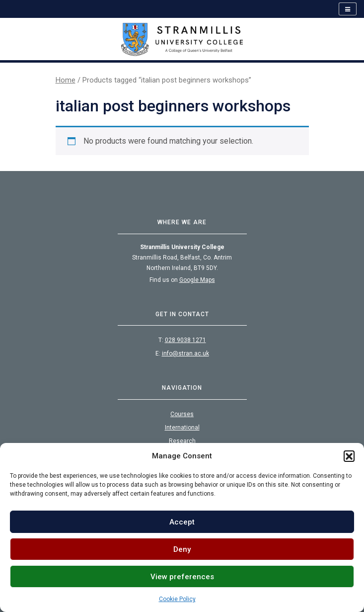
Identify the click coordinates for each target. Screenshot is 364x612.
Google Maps (197, 280)
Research (182, 441)
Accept (182, 522)
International (182, 428)
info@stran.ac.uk (185, 353)
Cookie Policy (177, 599)
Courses (182, 414)
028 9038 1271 (185, 340)
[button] (349, 456)
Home (66, 80)
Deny (182, 549)
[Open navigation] (348, 9)
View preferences (182, 577)
